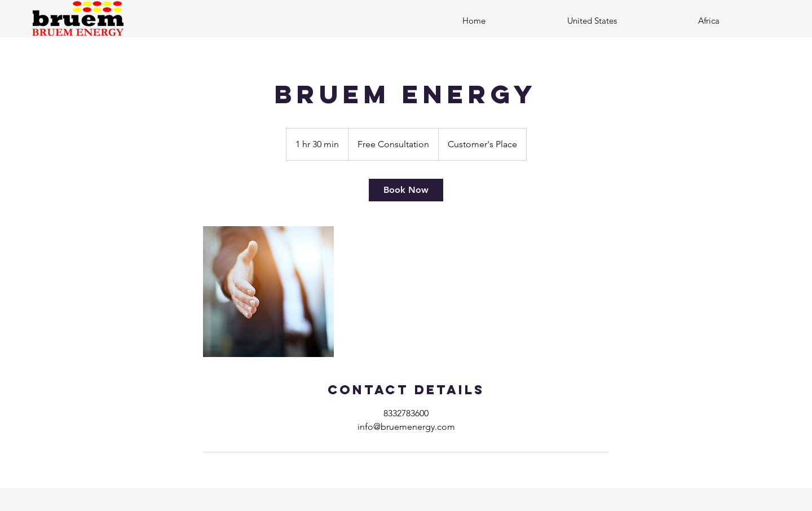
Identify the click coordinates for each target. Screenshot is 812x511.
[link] (406, 190)
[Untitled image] (268, 292)
